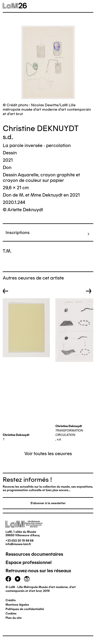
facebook (8, 579)
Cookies (11, 613)
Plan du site (14, 618)
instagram (27, 579)
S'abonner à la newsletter (48, 503)
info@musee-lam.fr (18, 544)
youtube (18, 579)
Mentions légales (17, 605)
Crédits (11, 600)
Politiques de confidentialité (25, 609)
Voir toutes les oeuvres (48, 453)
